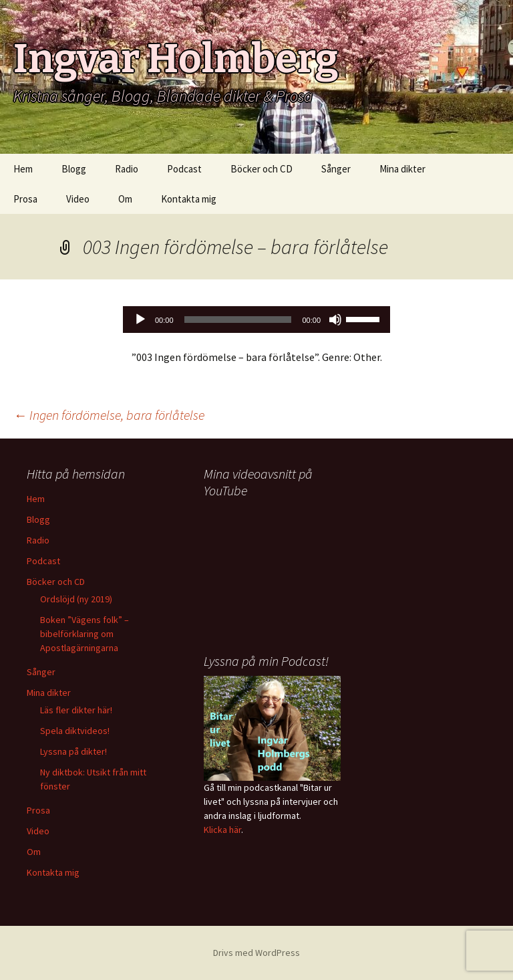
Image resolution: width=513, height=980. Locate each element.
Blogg (74, 169)
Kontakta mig (189, 199)
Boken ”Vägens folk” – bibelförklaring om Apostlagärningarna (84, 634)
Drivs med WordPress (256, 953)
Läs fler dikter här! (76, 710)
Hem (23, 169)
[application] (256, 320)
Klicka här (222, 830)
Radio (127, 169)
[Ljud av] (335, 320)
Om (125, 199)
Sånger (336, 169)
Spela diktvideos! (75, 731)
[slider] (238, 320)
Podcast (184, 169)
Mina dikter (402, 169)
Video (78, 199)
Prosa (25, 199)
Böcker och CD (262, 169)
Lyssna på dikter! (73, 751)
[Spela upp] (140, 320)
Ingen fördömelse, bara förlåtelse (109, 415)
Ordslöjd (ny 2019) (76, 599)
